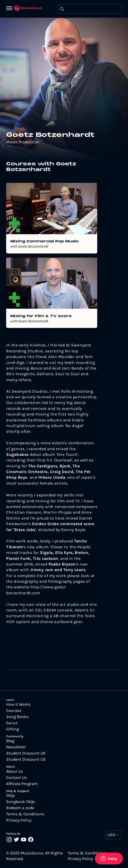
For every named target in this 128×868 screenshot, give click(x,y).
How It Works (18, 704)
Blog (10, 741)
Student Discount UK (26, 753)
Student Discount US (26, 759)
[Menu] (10, 9)
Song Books (17, 717)
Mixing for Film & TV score (41, 316)
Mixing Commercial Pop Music (45, 242)
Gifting (13, 729)
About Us (14, 771)
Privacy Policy (19, 820)
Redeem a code (20, 808)
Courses (14, 711)
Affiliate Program (22, 784)
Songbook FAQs (21, 802)
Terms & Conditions (25, 814)
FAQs (11, 796)
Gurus (12, 723)
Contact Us (16, 778)
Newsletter (16, 747)
